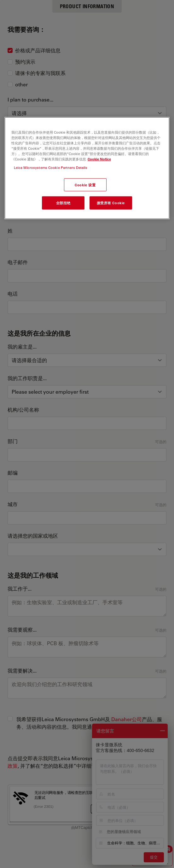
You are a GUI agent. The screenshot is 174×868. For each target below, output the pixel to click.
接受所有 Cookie (111, 203)
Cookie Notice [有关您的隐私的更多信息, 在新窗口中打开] (99, 159)
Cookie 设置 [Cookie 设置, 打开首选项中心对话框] (85, 185)
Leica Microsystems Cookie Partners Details (51, 168)
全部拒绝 (63, 203)
